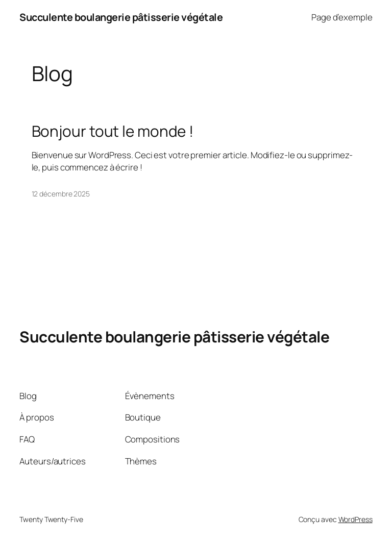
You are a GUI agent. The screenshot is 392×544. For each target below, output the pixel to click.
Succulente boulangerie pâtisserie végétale (121, 17)
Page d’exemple (342, 17)
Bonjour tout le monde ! (113, 131)
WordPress (356, 519)
